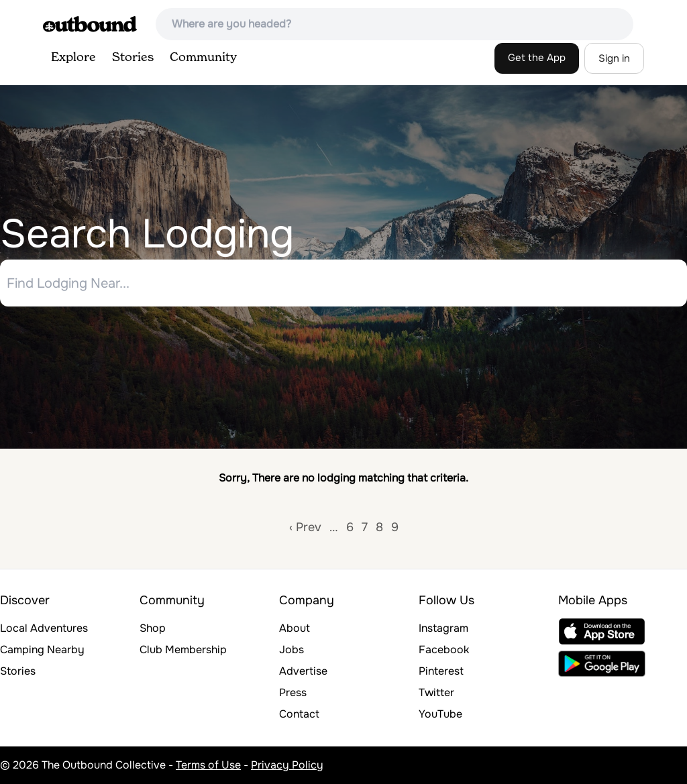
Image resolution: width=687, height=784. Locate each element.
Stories (133, 58)
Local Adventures (44, 628)
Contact (299, 714)
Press (293, 692)
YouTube (440, 714)
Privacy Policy (287, 765)
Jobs (292, 650)
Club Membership (183, 650)
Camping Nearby (42, 650)
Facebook (444, 650)
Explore (73, 58)
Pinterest (441, 671)
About (295, 628)
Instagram (443, 628)
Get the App (537, 58)
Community (203, 58)
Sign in (614, 58)
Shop (153, 628)
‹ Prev (305, 527)
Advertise (303, 671)
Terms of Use (208, 765)
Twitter (436, 692)
